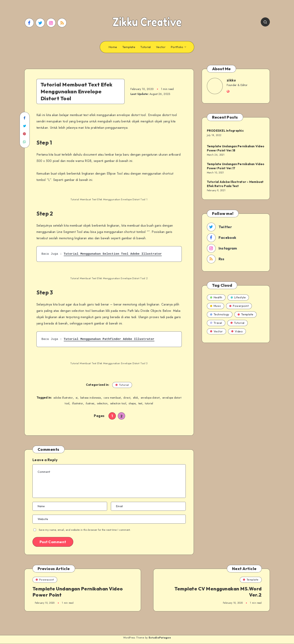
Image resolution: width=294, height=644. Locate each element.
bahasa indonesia (91, 398)
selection (102, 403)
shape (132, 403)
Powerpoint (239, 306)
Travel (216, 323)
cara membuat (112, 398)
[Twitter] (40, 23)
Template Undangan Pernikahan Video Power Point (78, 592)
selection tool (118, 403)
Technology (220, 314)
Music (216, 306)
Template (129, 47)
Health (216, 297)
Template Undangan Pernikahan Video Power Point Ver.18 (236, 148)
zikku (231, 80)
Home (113, 47)
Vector (161, 47)
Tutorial (146, 47)
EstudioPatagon (160, 638)
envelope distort (150, 398)
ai (77, 398)
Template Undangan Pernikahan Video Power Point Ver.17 (236, 166)
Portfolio (177, 47)
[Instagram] (51, 23)
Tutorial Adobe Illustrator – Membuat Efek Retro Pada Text (235, 184)
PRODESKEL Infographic (225, 131)
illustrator (78, 403)
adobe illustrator (63, 398)
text (140, 403)
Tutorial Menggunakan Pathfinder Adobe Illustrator (109, 339)
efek (136, 398)
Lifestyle (238, 297)
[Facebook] (29, 23)
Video (237, 331)
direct (127, 398)
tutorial (149, 403)
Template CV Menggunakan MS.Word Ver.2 (218, 592)
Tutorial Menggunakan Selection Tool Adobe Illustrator (113, 254)
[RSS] (62, 23)
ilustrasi (90, 403)
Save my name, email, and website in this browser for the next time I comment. (85, 530)
